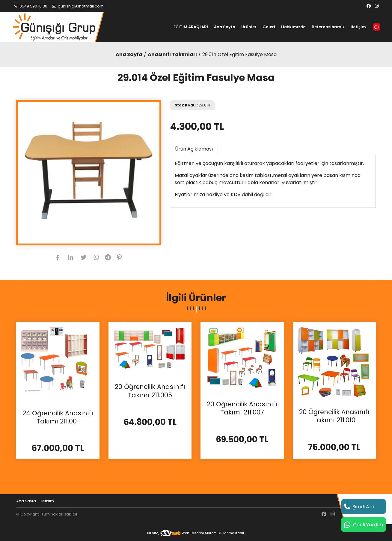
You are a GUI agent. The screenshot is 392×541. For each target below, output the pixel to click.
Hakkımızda (293, 27)
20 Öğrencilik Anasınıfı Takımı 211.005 (150, 391)
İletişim (358, 27)
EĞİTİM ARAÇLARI (191, 27)
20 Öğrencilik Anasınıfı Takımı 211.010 (334, 416)
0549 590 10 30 (30, 6)
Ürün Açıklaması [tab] (194, 149)
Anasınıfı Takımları (172, 54)
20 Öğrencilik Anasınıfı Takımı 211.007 (242, 408)
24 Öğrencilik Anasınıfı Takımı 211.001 (58, 417)
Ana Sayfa (225, 27)
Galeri (269, 27)
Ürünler (249, 27)
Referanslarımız (328, 27)
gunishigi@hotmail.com (78, 6)
